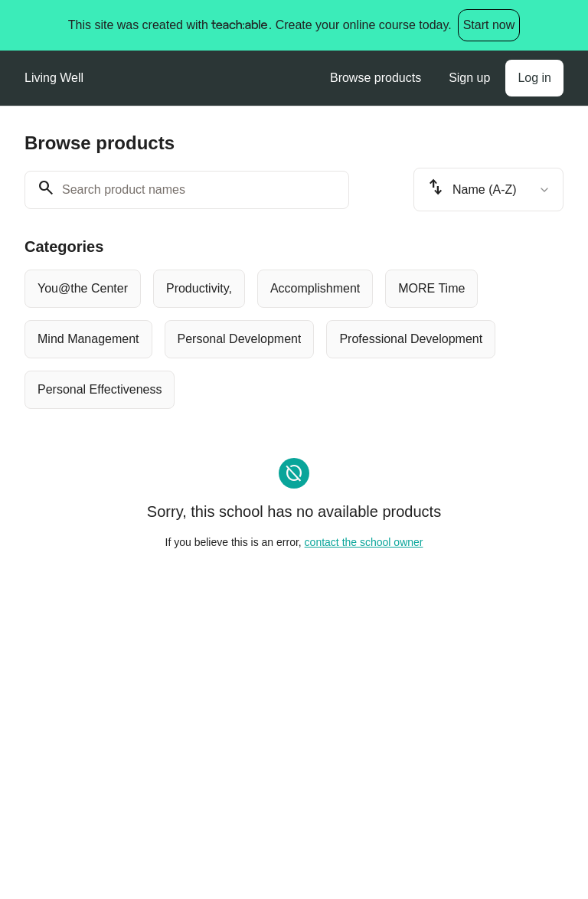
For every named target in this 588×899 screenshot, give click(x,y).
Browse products (376, 78)
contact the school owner (364, 542)
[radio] (83, 289)
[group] (294, 339)
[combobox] (488, 190)
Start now (489, 25)
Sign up (469, 78)
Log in (534, 78)
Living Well (54, 78)
